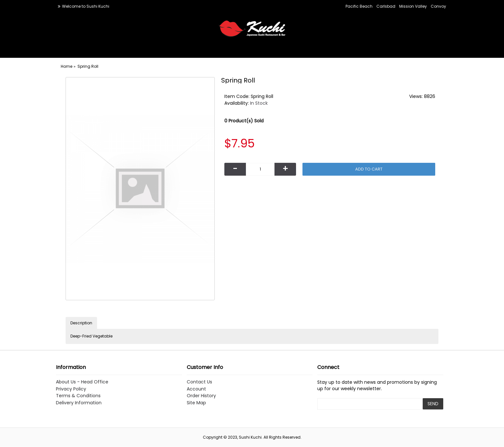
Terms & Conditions (78, 396)
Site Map (196, 403)
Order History (201, 396)
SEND (433, 404)
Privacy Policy (71, 389)
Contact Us (199, 382)
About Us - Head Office (82, 382)
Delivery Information (79, 403)
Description (81, 323)
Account (196, 389)
